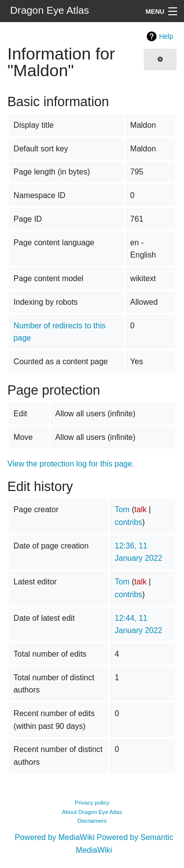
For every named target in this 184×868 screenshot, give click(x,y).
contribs (129, 522)
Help (166, 36)
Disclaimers (92, 821)
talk (141, 509)
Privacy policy (92, 803)
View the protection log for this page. (71, 464)
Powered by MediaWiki (55, 837)
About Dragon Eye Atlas (92, 812)
